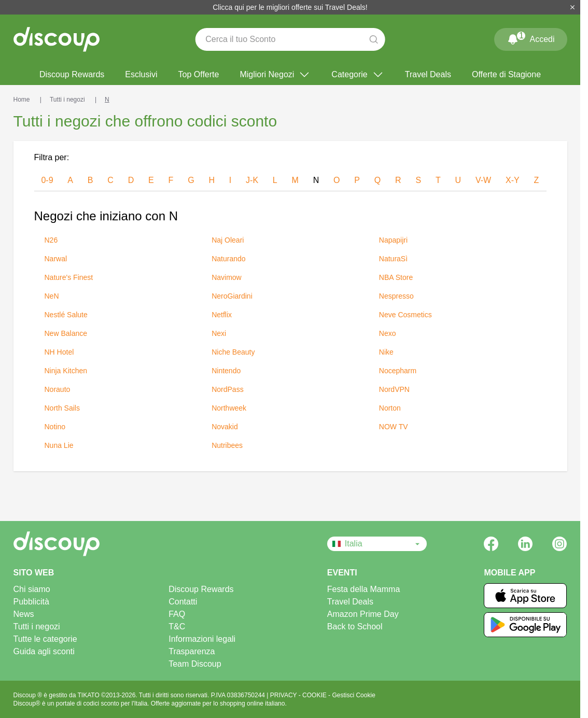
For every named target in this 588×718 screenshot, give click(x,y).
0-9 (47, 180)
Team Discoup (195, 664)
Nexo (388, 333)
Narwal (56, 259)
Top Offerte (199, 74)
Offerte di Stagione (506, 74)
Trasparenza (192, 651)
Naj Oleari (228, 240)
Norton (390, 408)
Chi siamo (32, 589)
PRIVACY (284, 695)
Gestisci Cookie (353, 695)
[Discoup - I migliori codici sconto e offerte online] (57, 39)
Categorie (358, 75)
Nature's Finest (69, 277)
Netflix (222, 315)
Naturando (228, 259)
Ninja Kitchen (66, 371)
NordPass (227, 389)
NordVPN (394, 389)
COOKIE (315, 695)
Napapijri (393, 240)
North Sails (62, 408)
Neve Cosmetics (405, 315)
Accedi (530, 37)
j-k (252, 180)
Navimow (227, 277)
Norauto (58, 389)
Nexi (219, 333)
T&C (177, 627)
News (24, 614)
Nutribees (227, 445)
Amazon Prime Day (363, 614)
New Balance (66, 333)
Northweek (229, 408)
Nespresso (396, 296)
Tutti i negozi (37, 627)
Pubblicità (31, 602)
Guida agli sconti (44, 651)
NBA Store (396, 277)
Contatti (183, 602)
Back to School (355, 627)
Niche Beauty (233, 352)
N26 (51, 240)
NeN (52, 296)
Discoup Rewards (72, 74)
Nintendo (226, 371)
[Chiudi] (572, 7)
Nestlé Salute (66, 315)
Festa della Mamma (364, 589)
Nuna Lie (59, 445)
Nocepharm (398, 371)
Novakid (225, 427)
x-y (513, 180)
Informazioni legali (202, 639)
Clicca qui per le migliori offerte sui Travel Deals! (290, 7)
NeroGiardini (232, 296)
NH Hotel (59, 352)
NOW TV (394, 427)
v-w (483, 180)
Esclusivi (141, 74)
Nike (386, 352)
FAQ (177, 614)
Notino (55, 427)
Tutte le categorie (45, 639)
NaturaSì (393, 259)
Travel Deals (428, 74)
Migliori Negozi (275, 75)
